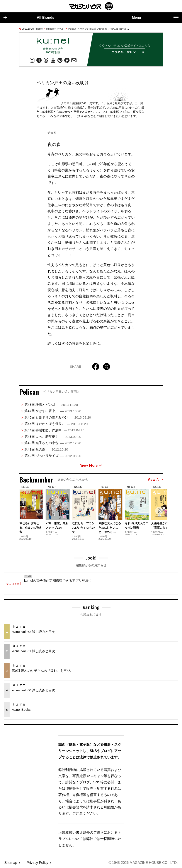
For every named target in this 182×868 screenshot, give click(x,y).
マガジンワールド (91, 6)
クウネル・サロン (128, 52)
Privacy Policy (37, 863)
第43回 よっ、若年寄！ (53, 437)
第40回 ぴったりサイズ (53, 456)
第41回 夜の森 (46, 449)
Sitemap (11, 863)
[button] (159, 511)
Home (39, 29)
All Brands (29, 18)
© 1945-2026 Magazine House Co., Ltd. (143, 863)
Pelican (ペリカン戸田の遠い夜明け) (87, 29)
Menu (155, 18)
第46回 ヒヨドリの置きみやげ (58, 417)
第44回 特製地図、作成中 (54, 430)
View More (91, 465)
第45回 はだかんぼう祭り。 (56, 424)
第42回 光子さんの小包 (53, 443)
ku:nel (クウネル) (55, 29)
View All (155, 480)
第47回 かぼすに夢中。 (53, 411)
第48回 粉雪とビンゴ (51, 405)
